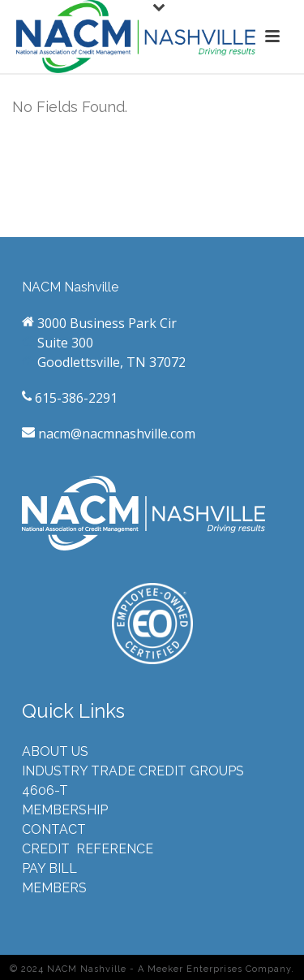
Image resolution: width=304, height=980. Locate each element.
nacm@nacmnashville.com (115, 434)
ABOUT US (55, 751)
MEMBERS (54, 888)
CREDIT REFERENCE (88, 849)
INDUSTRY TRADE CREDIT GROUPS (133, 771)
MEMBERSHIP (65, 810)
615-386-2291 (75, 398)
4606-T (45, 790)
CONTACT (54, 829)
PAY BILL (49, 868)
